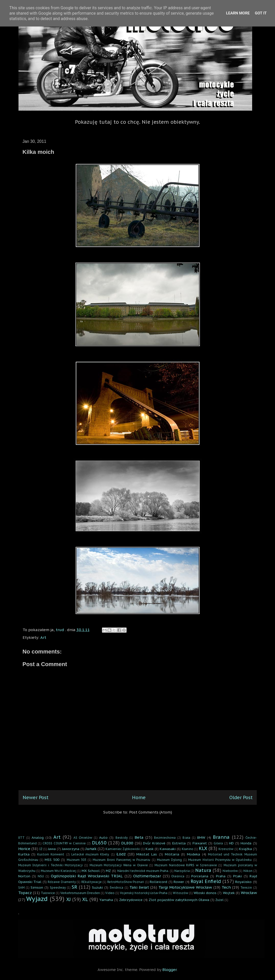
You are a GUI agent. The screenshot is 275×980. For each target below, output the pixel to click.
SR (74, 887)
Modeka (193, 854)
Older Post (241, 797)
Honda (246, 843)
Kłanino (188, 849)
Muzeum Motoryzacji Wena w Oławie (119, 865)
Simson (37, 887)
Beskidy (122, 838)
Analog (38, 837)
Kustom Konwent (51, 854)
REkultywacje (92, 882)
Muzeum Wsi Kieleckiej (59, 871)
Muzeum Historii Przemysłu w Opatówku (220, 860)
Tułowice (48, 893)
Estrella (179, 843)
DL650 (99, 843)
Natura (203, 870)
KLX (203, 848)
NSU (41, 876)
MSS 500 (52, 860)
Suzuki (97, 887)
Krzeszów (226, 849)
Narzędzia (182, 871)
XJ (69, 899)
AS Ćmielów (83, 838)
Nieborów (230, 871)
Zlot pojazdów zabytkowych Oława (179, 900)
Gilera (218, 843)
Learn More (238, 13)
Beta (139, 837)
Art (43, 637)
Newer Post (36, 797)
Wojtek (229, 893)
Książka (245, 849)
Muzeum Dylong (169, 860)
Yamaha (106, 900)
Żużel (220, 900)
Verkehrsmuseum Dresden (80, 893)
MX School (91, 871)
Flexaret (200, 843)
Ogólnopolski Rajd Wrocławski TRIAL (87, 876)
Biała (186, 838)
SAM (21, 888)
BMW (201, 837)
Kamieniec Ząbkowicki (123, 849)
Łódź (121, 854)
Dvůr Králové (154, 843)
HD (231, 843)
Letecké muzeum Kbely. (90, 854)
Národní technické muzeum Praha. (143, 871)
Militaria (172, 854)
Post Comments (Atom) (151, 812)
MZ (108, 871)
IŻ (41, 849)
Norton (24, 876)
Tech (226, 887)
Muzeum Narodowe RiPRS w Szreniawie (186, 865)
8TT (21, 838)
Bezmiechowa (165, 838)
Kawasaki (168, 849)
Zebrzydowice (131, 900)
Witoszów (181, 893)
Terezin (246, 888)
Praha (221, 876)
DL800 (127, 843)
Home (139, 797)
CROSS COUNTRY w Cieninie (64, 843)
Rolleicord (158, 882)
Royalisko (243, 882)
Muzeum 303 (77, 860)
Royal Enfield (206, 881)
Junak (91, 849)
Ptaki (238, 876)
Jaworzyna (71, 849)
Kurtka (24, 854)
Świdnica (116, 888)
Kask (150, 849)
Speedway (58, 888)
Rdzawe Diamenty (62, 882)
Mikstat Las (147, 854)
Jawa (52, 849)
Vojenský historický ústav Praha (144, 893)
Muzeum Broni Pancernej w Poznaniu (121, 860)
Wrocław (249, 893)
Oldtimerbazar (147, 876)
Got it (261, 13)
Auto (103, 837)
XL (85, 899)
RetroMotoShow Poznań (126, 882)
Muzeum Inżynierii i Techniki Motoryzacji (51, 865)
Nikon (248, 871)
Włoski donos (205, 893)
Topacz (25, 893)
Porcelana (200, 876)
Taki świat (139, 887)
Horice (24, 849)
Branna (221, 837)
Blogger (169, 970)
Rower (179, 882)
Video (110, 893)
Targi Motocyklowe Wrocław (185, 887)
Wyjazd (37, 899)
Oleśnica (178, 876)
